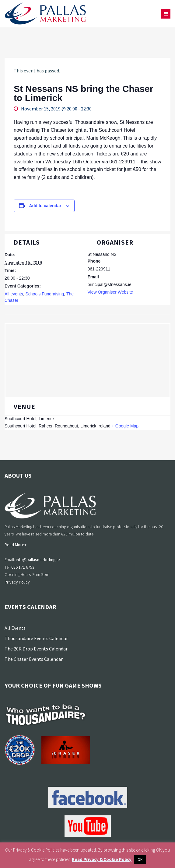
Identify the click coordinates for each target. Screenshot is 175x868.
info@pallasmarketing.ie (38, 559)
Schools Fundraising (45, 294)
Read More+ (16, 545)
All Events (15, 628)
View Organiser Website (110, 292)
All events (14, 294)
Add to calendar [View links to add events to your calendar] (45, 206)
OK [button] (140, 860)
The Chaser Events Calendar (34, 659)
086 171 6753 (23, 567)
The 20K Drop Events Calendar (36, 649)
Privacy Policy (17, 582)
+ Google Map (125, 426)
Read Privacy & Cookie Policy (102, 859)
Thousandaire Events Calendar (36, 638)
